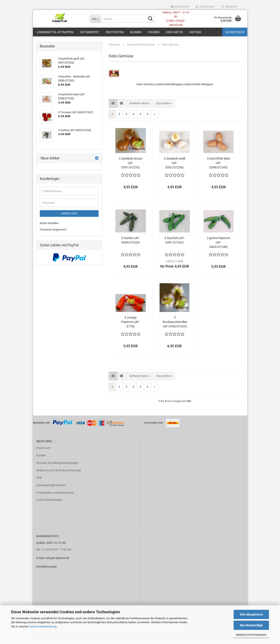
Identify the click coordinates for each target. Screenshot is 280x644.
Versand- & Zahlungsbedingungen (57, 468)
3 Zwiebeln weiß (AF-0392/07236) (175, 168)
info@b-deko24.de (57, 563)
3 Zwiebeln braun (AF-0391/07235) (131, 168)
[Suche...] (95, 19)
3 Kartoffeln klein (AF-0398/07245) (218, 168)
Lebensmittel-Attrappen (55, 32)
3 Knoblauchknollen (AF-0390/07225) (175, 327)
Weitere (195, 32)
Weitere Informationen (251, 635)
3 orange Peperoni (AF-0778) (131, 327)
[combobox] (140, 108)
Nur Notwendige (251, 625)
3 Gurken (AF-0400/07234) (130, 245)
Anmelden (69, 219)
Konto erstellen (49, 228)
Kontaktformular (47, 571)
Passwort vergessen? (53, 234)
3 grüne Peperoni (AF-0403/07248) (218, 247)
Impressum (43, 453)
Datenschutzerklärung (43, 626)
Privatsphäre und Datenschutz (55, 498)
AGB (39, 483)
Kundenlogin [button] (205, 7)
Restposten (115, 32)
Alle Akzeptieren (251, 614)
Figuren (154, 32)
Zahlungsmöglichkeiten (51, 490)
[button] (180, 7)
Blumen (136, 32)
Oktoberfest (90, 32)
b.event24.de (235, 32)
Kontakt (41, 460)
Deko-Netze (174, 32)
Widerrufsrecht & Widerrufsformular (59, 475)
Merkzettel (229, 7)
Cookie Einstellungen (49, 505)
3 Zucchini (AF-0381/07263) (175, 245)
